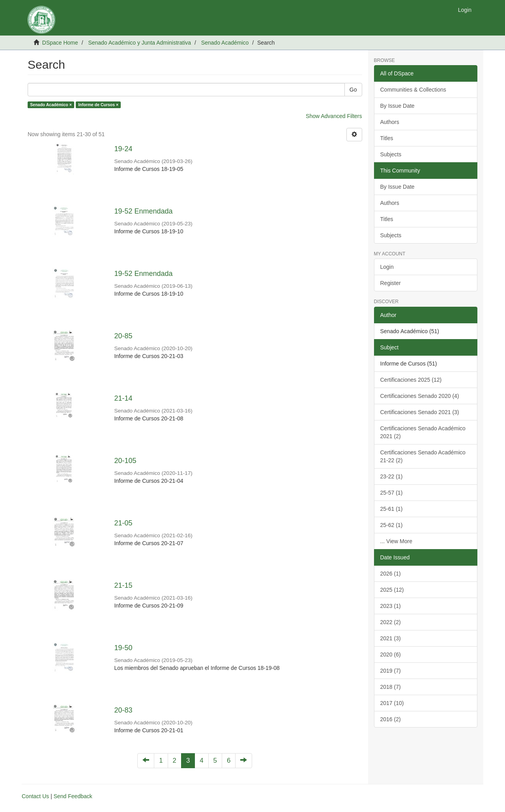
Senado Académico (225, 43)
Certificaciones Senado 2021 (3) (420, 412)
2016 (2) (391, 719)
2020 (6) (391, 654)
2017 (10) (392, 703)
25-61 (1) (392, 509)
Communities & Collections (413, 90)
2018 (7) (391, 687)
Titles (387, 138)
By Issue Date (397, 106)
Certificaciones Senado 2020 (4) (420, 396)
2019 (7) (391, 671)
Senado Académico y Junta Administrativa (139, 43)
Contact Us (35, 796)
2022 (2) (391, 622)
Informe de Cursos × (98, 105)
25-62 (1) (392, 525)
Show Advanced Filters (334, 116)
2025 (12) (392, 590)
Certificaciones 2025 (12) (411, 380)
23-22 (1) (392, 476)
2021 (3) (391, 638)
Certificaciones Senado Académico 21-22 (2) (423, 456)
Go (353, 90)
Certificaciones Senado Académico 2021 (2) (423, 432)
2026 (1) (391, 574)
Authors (390, 122)
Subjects (391, 154)
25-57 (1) (392, 493)
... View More (396, 541)
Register (391, 283)
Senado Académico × (51, 105)
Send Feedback (73, 796)
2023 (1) (391, 606)
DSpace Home (60, 43)
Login (387, 267)
